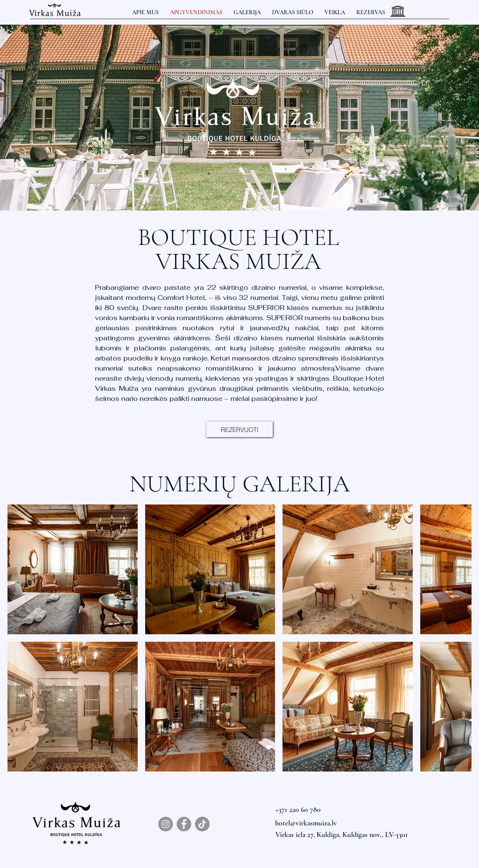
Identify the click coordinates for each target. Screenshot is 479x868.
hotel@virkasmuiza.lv (306, 823)
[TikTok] (202, 824)
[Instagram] (166, 824)
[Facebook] (184, 824)
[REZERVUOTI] (239, 429)
